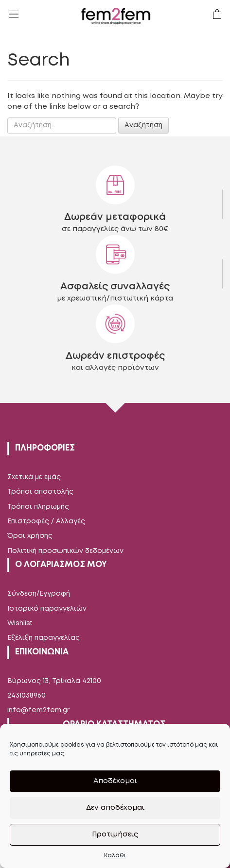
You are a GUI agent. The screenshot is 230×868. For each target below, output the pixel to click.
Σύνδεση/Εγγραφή (39, 594)
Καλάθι (115, 856)
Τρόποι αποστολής (40, 492)
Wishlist (20, 623)
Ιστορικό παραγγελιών (47, 609)
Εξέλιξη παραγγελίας (44, 638)
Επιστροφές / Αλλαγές (46, 521)
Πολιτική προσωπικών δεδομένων (65, 551)
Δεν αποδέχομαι (115, 808)
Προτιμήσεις (115, 835)
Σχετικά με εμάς (34, 477)
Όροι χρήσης (30, 536)
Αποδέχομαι (115, 781)
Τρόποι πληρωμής (38, 507)
